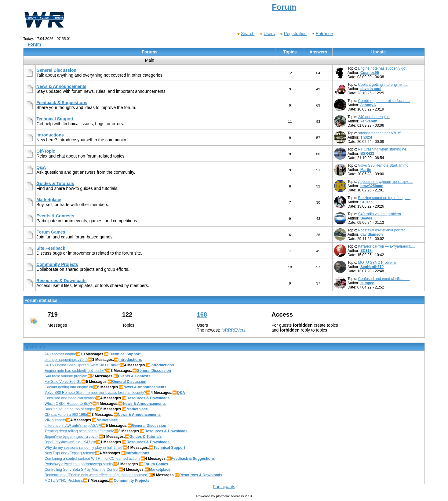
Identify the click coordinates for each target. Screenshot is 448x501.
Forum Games (51, 232)
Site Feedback (51, 248)
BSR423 (367, 154)
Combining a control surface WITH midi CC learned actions (93, 459)
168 (202, 314)
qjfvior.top (35, 347)
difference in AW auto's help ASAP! (73, 426)
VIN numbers (55, 420)
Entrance (322, 34)
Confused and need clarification (70, 398)
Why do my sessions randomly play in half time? (84, 448)
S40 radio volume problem (380, 214)
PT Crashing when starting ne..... (385, 149)
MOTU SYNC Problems (377, 263)
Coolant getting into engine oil (69, 387)
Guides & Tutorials (55, 183)
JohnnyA (368, 105)
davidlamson (372, 234)
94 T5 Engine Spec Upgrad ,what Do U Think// (82, 365)
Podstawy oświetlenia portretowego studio (79, 464)
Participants (224, 487)
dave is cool (371, 89)
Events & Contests (55, 216)
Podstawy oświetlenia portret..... (384, 230)
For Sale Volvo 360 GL (63, 382)
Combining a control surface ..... (384, 101)
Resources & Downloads (61, 281)
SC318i (366, 251)
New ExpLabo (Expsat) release (70, 453)
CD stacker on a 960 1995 (66, 415)
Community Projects (57, 264)
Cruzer (366, 202)
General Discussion (56, 70)
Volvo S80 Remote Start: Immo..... (386, 165)
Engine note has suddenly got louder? (75, 371)
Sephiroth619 (372, 267)
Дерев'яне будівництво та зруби (72, 437)
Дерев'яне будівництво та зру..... (386, 182)
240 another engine (374, 117)
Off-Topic (46, 151)
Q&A (41, 167)
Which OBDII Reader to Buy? (68, 404)
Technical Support (55, 119)
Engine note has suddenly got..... (385, 68)
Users (267, 34)
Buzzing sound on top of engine (70, 409)
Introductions (50, 135)
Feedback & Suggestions (62, 103)
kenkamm (369, 121)
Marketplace (49, 200)
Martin (366, 170)
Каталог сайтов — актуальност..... (387, 246)
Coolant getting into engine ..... (383, 85)
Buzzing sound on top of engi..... (384, 198)
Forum (35, 44)
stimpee (367, 283)
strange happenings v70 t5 (380, 133)
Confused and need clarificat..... (384, 279)
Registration (293, 34)
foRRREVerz (233, 330)
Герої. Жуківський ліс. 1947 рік (70, 442)
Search (245, 34)
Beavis (366, 218)
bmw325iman (372, 186)
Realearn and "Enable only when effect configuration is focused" (97, 475)
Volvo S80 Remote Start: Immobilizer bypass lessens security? (95, 393)
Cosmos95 (370, 73)
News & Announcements (61, 86)
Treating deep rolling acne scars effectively (79, 431)
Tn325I (366, 137)
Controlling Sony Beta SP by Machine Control (82, 470)
